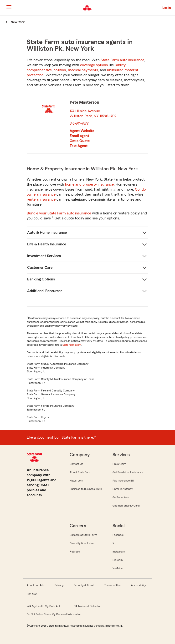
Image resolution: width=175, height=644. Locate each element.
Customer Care (40, 268)
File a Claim (119, 464)
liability (120, 65)
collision (60, 70)
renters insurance (41, 199)
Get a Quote (80, 141)
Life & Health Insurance (47, 244)
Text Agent (79, 146)
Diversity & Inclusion (82, 543)
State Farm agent (72, 345)
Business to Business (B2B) (86, 489)
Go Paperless (121, 497)
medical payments (83, 70)
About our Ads (36, 585)
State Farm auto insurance (122, 60)
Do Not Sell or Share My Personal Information (54, 614)
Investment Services (44, 256)
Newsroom (76, 481)
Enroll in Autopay (123, 489)
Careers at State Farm (83, 535)
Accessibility (138, 585)
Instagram (119, 552)
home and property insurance (89, 184)
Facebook (118, 535)
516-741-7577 (79, 123)
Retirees (75, 552)
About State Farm (80, 472)
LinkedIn (118, 560)
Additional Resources (45, 291)
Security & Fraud (84, 585)
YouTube (118, 568)
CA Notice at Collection (87, 606)
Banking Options (41, 279)
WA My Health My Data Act (43, 606)
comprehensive (39, 70)
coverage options (94, 65)
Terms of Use (113, 585)
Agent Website (82, 131)
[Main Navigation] (9, 7)
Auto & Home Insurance (47, 233)
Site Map (32, 594)
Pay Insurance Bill (123, 481)
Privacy (59, 585)
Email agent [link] (79, 136)
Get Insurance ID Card (126, 506)
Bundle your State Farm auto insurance (59, 213)
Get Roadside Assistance (128, 472)
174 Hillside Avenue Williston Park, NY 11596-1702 (93, 114)
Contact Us (76, 464)
